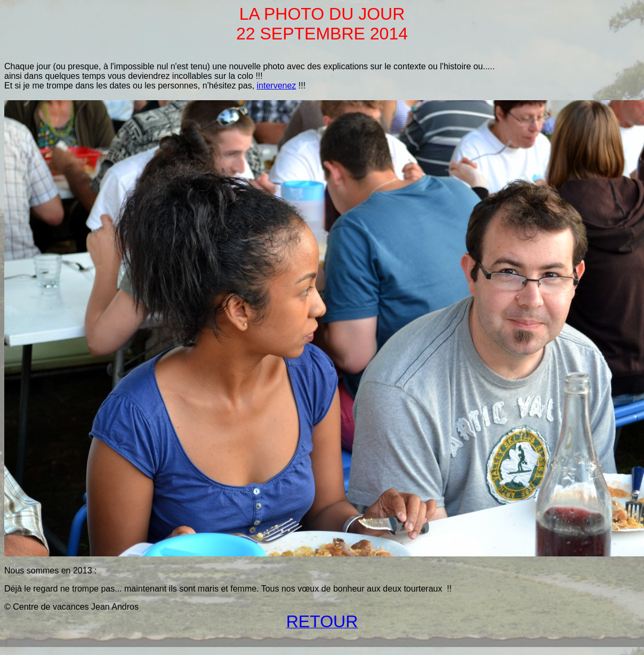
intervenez (277, 86)
